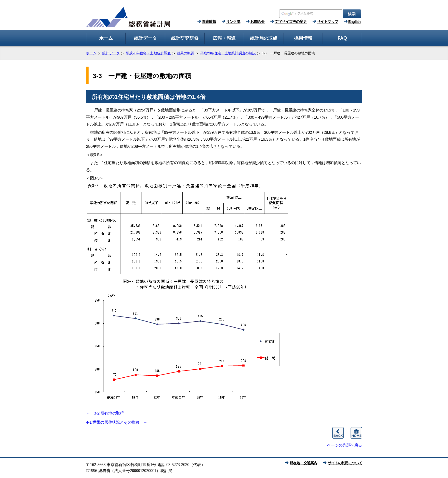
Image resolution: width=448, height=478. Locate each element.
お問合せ (257, 22)
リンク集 (233, 22)
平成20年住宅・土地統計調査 (148, 53)
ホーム (91, 53)
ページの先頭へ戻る (345, 445)
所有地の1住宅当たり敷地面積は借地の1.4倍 (149, 97)
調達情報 (209, 22)
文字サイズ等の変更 (291, 22)
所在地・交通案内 (303, 463)
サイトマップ (328, 22)
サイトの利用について (345, 463)
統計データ (111, 53)
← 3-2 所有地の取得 (105, 413)
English (354, 22)
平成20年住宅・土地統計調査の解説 (228, 53)
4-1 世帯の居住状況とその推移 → (117, 422)
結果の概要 (186, 53)
